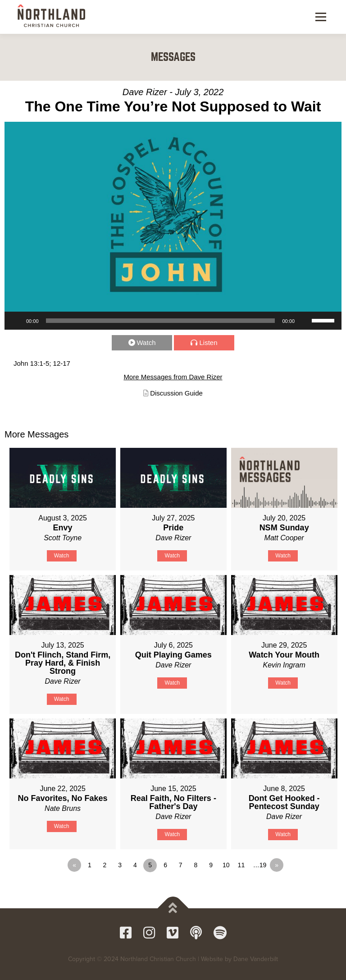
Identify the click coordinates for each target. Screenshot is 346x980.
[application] (173, 321)
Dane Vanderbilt (256, 959)
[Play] (16, 321)
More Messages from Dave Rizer (173, 377)
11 (241, 865)
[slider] (161, 321)
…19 (260, 865)
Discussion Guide (176, 393)
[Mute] (305, 321)
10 (226, 865)
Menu (320, 17)
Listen (208, 343)
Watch (146, 343)
